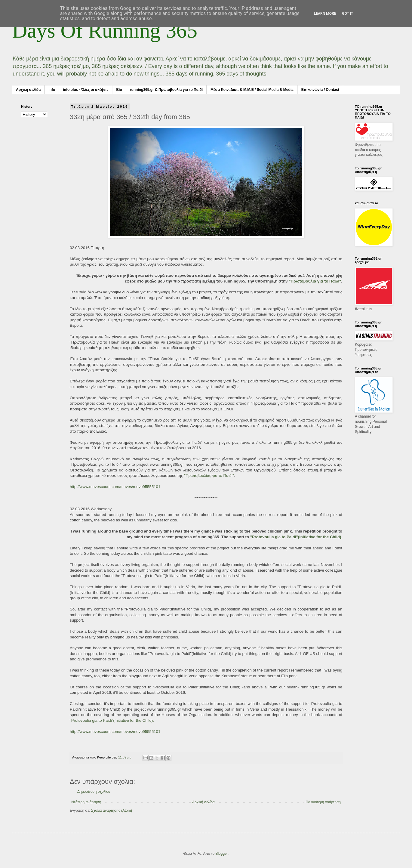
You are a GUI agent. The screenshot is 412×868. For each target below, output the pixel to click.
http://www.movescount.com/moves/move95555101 (115, 487)
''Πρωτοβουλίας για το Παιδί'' (209, 476)
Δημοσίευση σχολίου (94, 792)
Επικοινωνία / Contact (320, 90)
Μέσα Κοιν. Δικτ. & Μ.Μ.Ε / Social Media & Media (252, 90)
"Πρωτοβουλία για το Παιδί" (315, 281)
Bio (119, 90)
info (52, 90)
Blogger (221, 854)
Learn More (325, 14)
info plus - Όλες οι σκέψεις (86, 90)
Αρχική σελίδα (28, 90)
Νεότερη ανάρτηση (86, 802)
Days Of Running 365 (105, 31)
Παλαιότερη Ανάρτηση (323, 802)
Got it (347, 14)
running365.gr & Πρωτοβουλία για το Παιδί (166, 90)
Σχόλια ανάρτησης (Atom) (112, 811)
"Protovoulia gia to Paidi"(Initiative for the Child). (296, 537)
